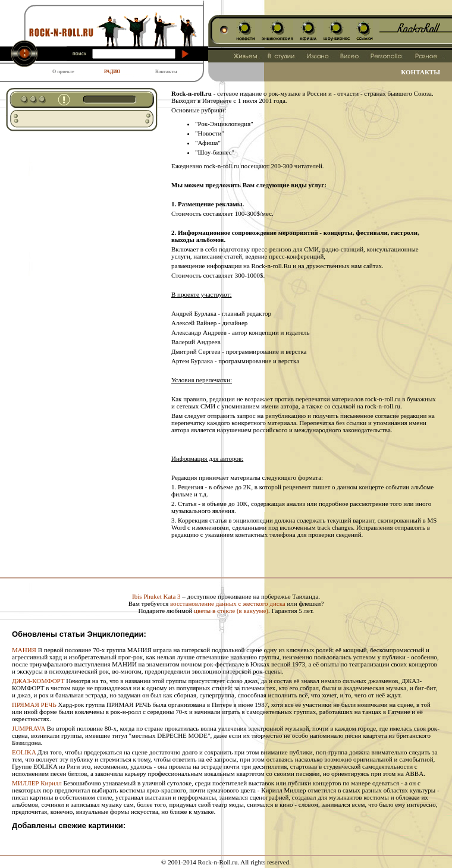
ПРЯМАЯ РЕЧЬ (34, 705)
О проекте (63, 72)
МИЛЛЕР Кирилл (37, 783)
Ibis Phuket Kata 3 (156, 596)
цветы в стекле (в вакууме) (231, 611)
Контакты (166, 72)
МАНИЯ (24, 650)
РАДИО (112, 72)
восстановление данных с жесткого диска (228, 603)
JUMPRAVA (29, 728)
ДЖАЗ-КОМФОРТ (38, 681)
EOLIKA (24, 752)
